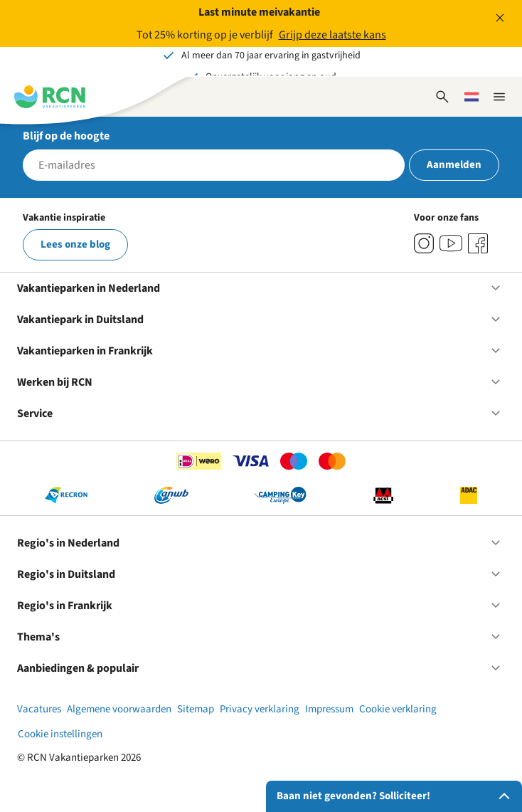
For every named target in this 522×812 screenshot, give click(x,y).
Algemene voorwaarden (119, 709)
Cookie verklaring (398, 709)
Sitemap (196, 709)
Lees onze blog (75, 244)
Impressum (329, 709)
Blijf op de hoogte (66, 136)
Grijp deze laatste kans (332, 35)
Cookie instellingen (60, 734)
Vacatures (39, 709)
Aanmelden (454, 165)
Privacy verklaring (260, 709)
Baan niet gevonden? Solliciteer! (396, 796)
